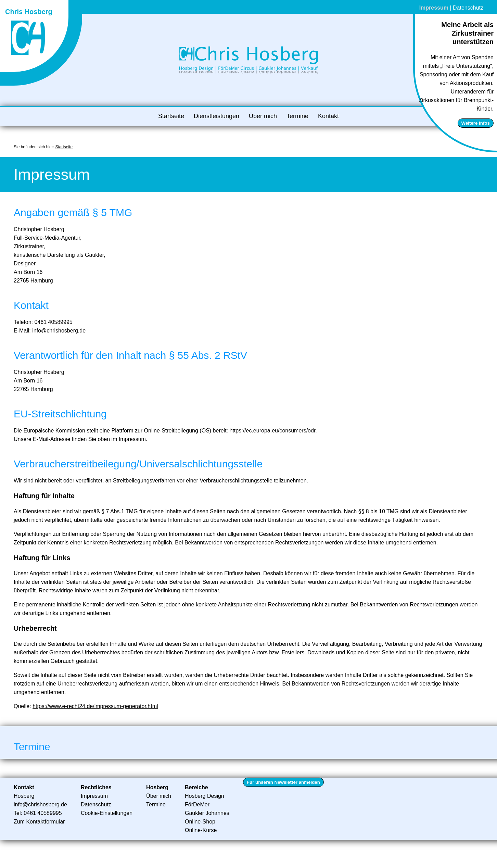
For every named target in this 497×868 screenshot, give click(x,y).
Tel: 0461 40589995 (38, 813)
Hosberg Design (205, 796)
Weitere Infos (476, 123)
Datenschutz (468, 8)
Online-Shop (200, 822)
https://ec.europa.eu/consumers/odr (273, 431)
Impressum (434, 8)
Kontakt (328, 116)
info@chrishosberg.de (40, 804)
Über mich (263, 116)
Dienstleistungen (216, 116)
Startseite (171, 116)
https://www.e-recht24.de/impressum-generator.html (95, 706)
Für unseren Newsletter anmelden (283, 782)
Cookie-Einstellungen (107, 813)
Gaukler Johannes (207, 813)
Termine (297, 116)
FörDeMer (197, 804)
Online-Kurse (201, 830)
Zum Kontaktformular (39, 822)
